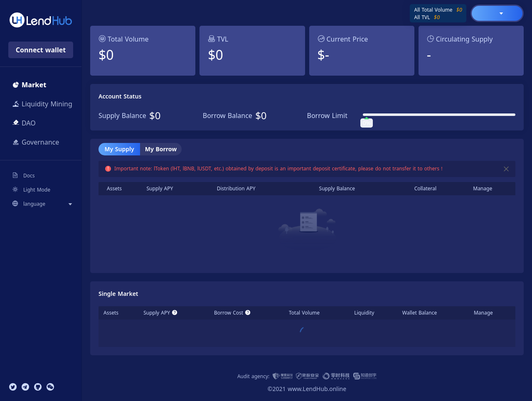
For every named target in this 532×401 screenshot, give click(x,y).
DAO (24, 123)
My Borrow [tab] (161, 149)
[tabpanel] (307, 214)
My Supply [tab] (119, 149)
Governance (36, 142)
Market (29, 85)
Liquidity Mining (42, 104)
